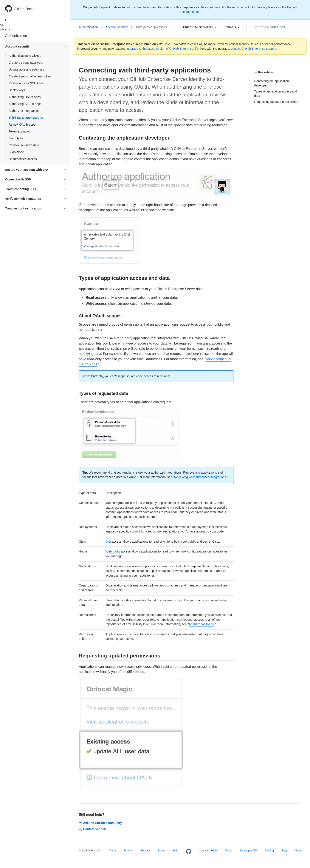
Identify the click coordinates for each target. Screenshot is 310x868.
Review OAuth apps (22, 125)
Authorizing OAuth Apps (25, 97)
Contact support (93, 829)
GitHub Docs (24, 9)
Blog (284, 851)
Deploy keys (17, 90)
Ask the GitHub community (100, 823)
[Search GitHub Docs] (274, 27)
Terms (113, 851)
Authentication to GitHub (25, 56)
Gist (108, 542)
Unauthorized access (23, 159)
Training (269, 851)
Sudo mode (16, 152)
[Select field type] (200, 27)
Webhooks (113, 551)
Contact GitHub (208, 851)
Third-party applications (26, 118)
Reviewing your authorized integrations (200, 477)
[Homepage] (189, 851)
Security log (16, 138)
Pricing (229, 851)
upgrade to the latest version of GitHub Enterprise (160, 49)
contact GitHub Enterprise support (253, 49)
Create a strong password (26, 63)
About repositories (201, 624)
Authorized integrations (24, 111)
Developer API (249, 851)
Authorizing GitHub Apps (25, 104)
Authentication (16, 36)
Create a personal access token (30, 76)
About (298, 851)
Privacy (128, 851)
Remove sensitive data (24, 145)
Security (145, 851)
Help (176, 851)
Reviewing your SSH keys (26, 83)
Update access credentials (26, 69)
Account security (119, 27)
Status (161, 851)
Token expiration (20, 131)
